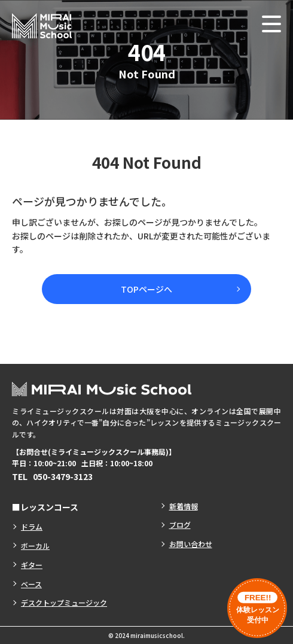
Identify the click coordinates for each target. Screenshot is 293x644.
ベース (31, 584)
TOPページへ (146, 289)
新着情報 (184, 506)
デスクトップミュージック (64, 602)
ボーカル (35, 546)
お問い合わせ (191, 544)
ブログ (180, 525)
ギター (32, 565)
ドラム (32, 526)
